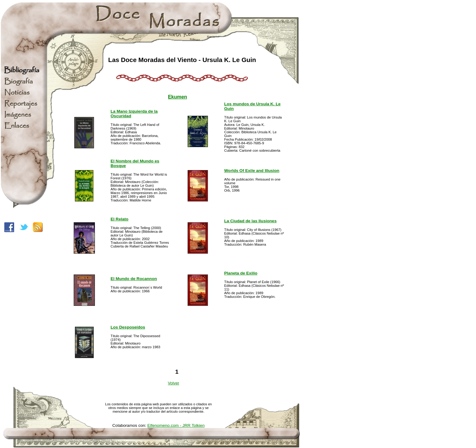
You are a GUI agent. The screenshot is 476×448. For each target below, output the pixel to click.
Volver (173, 383)
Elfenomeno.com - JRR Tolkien (176, 425)
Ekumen (178, 97)
